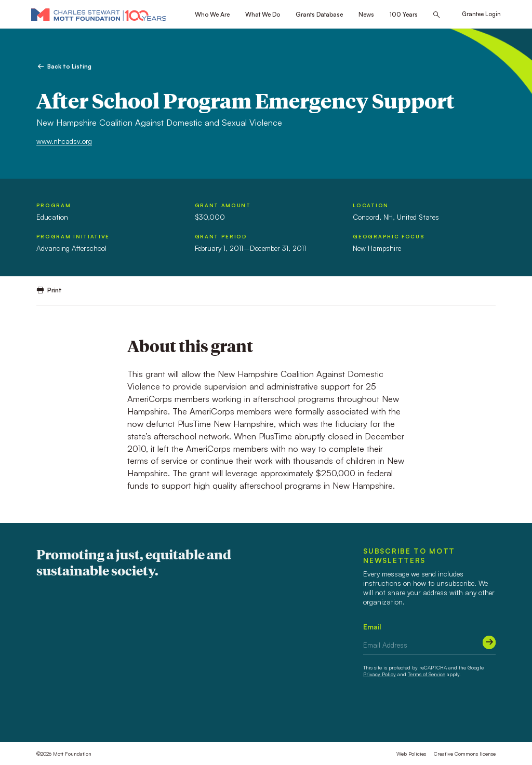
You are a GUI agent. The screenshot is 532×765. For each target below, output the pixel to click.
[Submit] (489, 642)
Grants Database (319, 14)
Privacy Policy (380, 674)
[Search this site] (436, 15)
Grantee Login (481, 14)
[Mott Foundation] (99, 14)
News (366, 14)
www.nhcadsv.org (64, 141)
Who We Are (212, 14)
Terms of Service (427, 674)
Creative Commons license (465, 754)
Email (372, 627)
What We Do (263, 14)
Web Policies (411, 754)
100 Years (404, 14)
